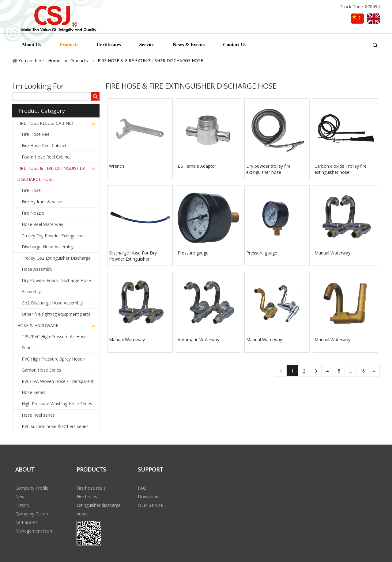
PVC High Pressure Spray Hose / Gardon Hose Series (53, 364)
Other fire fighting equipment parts (56, 314)
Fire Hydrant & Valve (42, 202)
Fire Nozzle (33, 213)
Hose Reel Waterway (42, 224)
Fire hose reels (91, 488)
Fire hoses (87, 497)
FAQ (142, 488)
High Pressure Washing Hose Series (57, 404)
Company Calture (32, 514)
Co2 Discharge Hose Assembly (52, 303)
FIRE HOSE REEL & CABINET (46, 123)
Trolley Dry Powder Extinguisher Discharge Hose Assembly (53, 241)
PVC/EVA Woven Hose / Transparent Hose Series (58, 387)
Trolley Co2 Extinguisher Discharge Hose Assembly (56, 264)
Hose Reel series (38, 415)
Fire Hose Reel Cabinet (44, 145)
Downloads (149, 497)
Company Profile (32, 488)
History (22, 505)
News (21, 497)
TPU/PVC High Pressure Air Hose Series (54, 342)
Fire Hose (31, 190)
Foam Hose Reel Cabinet (46, 157)
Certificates (26, 522)
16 (362, 371)
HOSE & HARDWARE (38, 325)
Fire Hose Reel (36, 134)
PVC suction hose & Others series (55, 426)
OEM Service (150, 505)
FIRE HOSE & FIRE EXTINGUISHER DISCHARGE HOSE (51, 174)
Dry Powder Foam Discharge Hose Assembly (56, 286)
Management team (34, 531)
